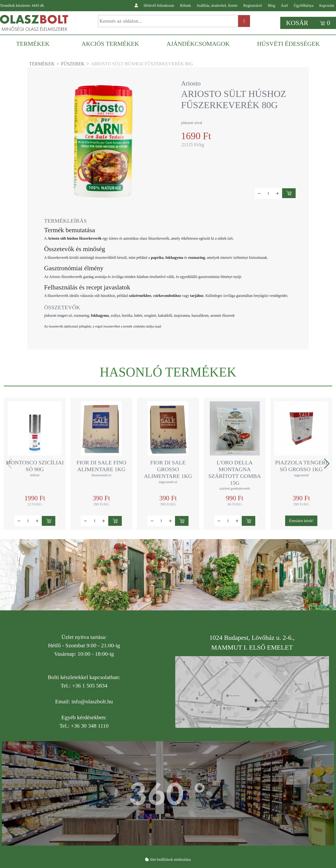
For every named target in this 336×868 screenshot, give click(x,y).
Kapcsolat (327, 5)
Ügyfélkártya (304, 5)
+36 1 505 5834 (90, 686)
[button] (327, 464)
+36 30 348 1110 (90, 726)
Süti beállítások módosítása (170, 859)
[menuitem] (35, 44)
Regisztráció (253, 5)
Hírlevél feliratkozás (159, 5)
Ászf (284, 5)
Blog (271, 5)
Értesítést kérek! (301, 521)
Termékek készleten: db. (22, 5)
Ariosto (191, 83)
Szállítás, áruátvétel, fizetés (217, 5)
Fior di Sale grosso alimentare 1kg (168, 469)
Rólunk (185, 5)
